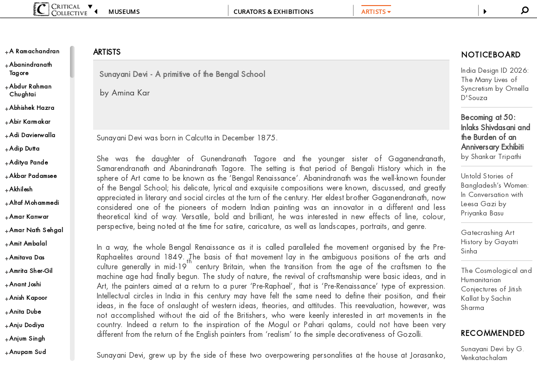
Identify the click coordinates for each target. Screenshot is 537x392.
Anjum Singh (27, 338)
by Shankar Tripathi (496, 137)
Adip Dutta (24, 149)
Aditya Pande (28, 162)
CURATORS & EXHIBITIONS (273, 12)
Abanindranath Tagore (31, 69)
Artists (107, 52)
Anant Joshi (25, 284)
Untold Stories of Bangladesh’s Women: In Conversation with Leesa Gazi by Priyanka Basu (495, 194)
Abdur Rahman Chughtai (30, 90)
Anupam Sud (28, 352)
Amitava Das (27, 257)
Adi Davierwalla (32, 135)
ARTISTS (376, 12)
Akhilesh (21, 189)
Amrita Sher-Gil (31, 271)
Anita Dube (25, 312)
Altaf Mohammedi (34, 203)
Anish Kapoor (28, 298)
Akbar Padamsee (33, 176)
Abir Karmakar (30, 122)
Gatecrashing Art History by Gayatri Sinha (490, 242)
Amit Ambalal (28, 243)
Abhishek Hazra (32, 108)
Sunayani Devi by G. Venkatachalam (493, 353)
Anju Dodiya (27, 325)
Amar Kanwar (29, 217)
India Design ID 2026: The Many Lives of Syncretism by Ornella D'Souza (495, 84)
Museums (124, 12)
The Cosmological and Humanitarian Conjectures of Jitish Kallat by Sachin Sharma (496, 289)
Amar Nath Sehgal (36, 230)
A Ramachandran (34, 51)
